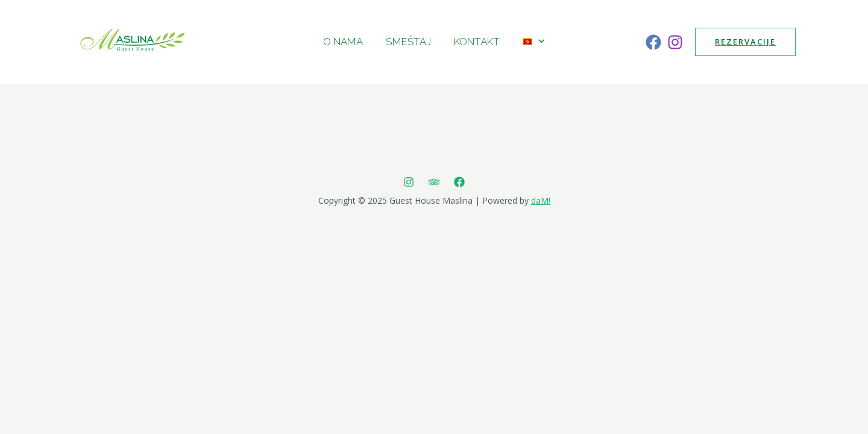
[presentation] (535, 41)
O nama (347, 42)
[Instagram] (675, 42)
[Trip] (434, 182)
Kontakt (476, 42)
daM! (541, 200)
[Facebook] (653, 42)
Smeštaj (410, 42)
